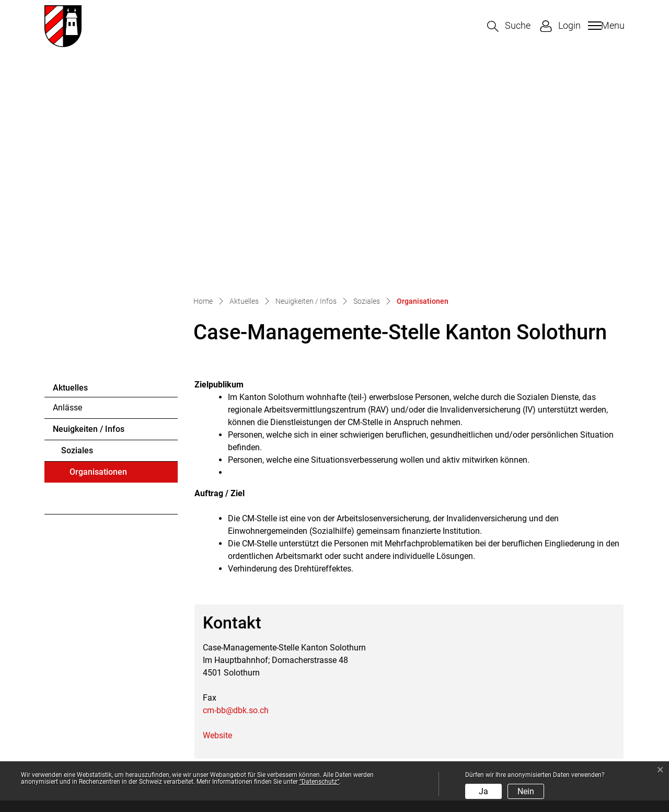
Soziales (77, 228)
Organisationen (98, 252)
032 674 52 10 (102, 683)
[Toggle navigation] (605, 26)
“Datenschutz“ (319, 782)
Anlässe (67, 185)
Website (223, 513)
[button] (509, 26)
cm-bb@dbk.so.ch (236, 488)
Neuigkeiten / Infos (89, 206)
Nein (526, 791)
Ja (483, 791)
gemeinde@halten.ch (111, 696)
